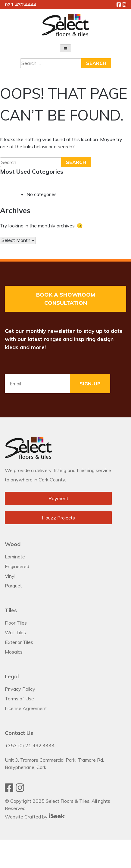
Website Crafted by (35, 817)
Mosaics (14, 652)
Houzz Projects (58, 518)
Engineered (17, 566)
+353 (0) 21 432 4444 (30, 745)
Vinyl (10, 576)
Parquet (13, 586)
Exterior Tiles (19, 642)
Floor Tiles (16, 623)
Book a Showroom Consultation (66, 299)
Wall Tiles (15, 632)
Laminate (15, 557)
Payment (58, 498)
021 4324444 (20, 5)
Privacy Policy (20, 689)
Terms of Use (19, 699)
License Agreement (26, 708)
